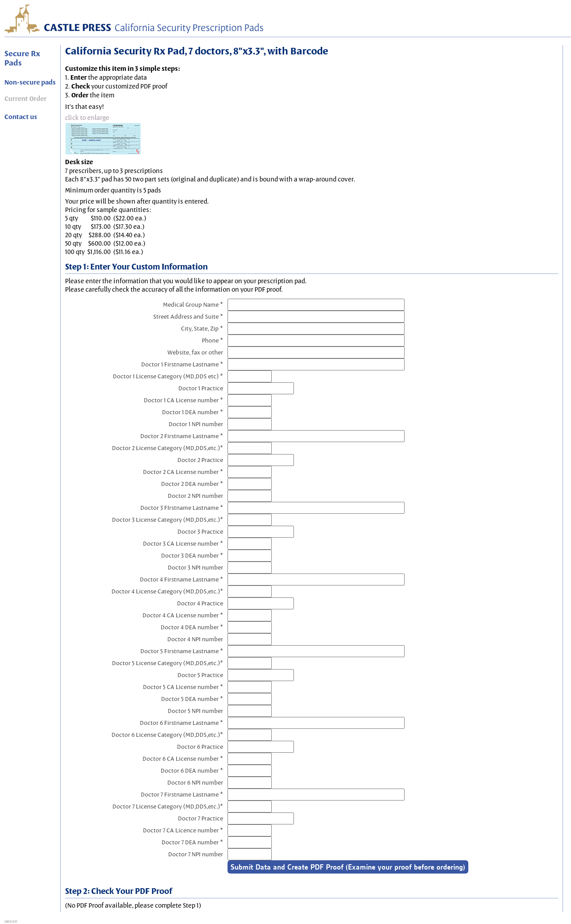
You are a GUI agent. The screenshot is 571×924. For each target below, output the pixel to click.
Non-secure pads (30, 82)
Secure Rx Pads (22, 58)
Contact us (21, 117)
